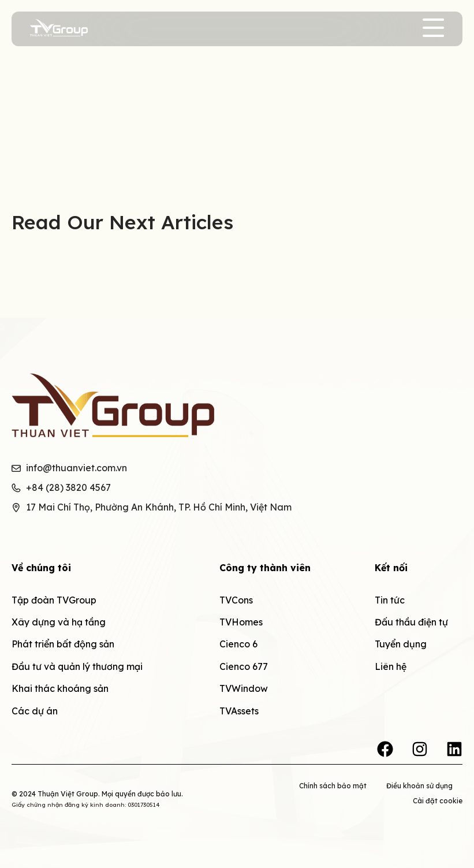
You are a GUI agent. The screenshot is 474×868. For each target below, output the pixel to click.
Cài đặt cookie (438, 801)
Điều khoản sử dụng (419, 786)
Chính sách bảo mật (333, 786)
